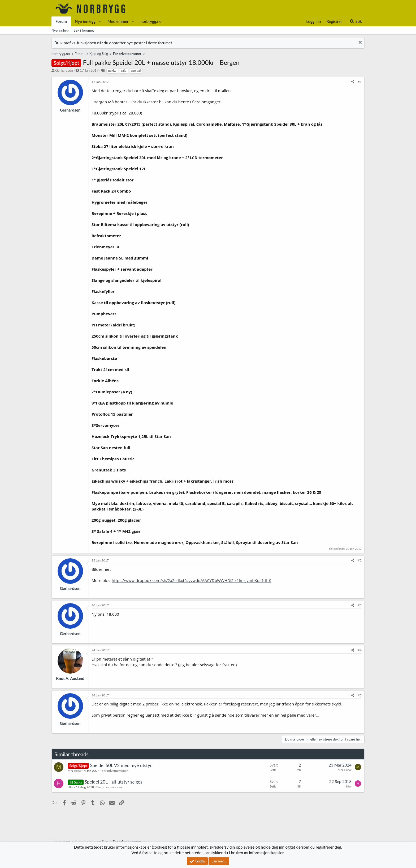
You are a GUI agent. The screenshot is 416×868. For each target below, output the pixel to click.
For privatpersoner (115, 771)
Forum (61, 21)
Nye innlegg (85, 21)
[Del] (353, 82)
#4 (360, 650)
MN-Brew (75, 771)
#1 (360, 82)
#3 (360, 605)
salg (124, 71)
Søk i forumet (84, 30)
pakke (112, 71)
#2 (360, 560)
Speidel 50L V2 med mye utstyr (121, 765)
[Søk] (356, 21)
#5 (360, 695)
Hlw (70, 787)
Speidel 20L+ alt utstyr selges (113, 782)
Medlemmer (118, 21)
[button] (100, 21)
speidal (136, 71)
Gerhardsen (64, 70)
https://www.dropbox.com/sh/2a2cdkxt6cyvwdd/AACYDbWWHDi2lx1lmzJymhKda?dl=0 (192, 580)
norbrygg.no (151, 21)
